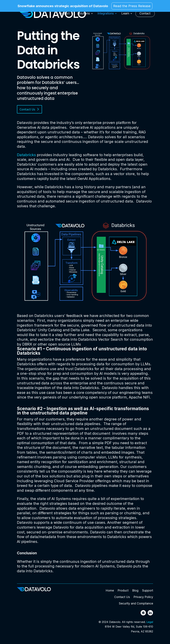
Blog (135, 590)
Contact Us (27, 109)
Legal (150, 622)
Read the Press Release (132, 6)
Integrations (106, 15)
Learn (125, 15)
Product (64, 15)
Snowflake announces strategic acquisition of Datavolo (63, 6)
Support (148, 590)
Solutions (84, 15)
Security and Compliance (136, 603)
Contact (145, 15)
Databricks (26, 155)
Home (110, 590)
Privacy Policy (143, 597)
